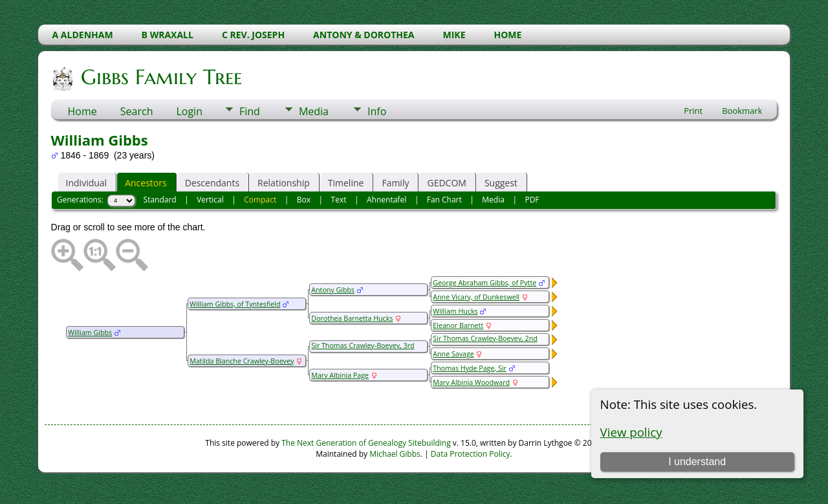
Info (377, 111)
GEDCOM (446, 183)
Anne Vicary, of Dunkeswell (476, 297)
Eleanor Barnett (458, 325)
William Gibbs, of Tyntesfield (235, 304)
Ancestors (146, 183)
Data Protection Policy (471, 454)
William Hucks (455, 311)
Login (189, 111)
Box (304, 200)
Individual (87, 183)
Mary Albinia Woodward (471, 382)
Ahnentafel (387, 200)
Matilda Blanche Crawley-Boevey (242, 361)
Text (339, 200)
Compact (260, 200)
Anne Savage (453, 354)
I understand (697, 462)
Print (693, 111)
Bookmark (742, 111)
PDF (532, 200)
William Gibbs (90, 333)
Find (250, 111)
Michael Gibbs (395, 454)
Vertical (210, 200)
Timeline (346, 183)
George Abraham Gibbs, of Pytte (485, 283)
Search (137, 111)
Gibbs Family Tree (160, 77)
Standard (160, 200)
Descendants (212, 183)
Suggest (501, 183)
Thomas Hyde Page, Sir (469, 368)
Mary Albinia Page (340, 375)
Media (314, 111)
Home (82, 111)
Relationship (284, 183)
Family (395, 183)
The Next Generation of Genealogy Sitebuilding (366, 443)
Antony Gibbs (333, 290)
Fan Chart (444, 200)
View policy (631, 432)
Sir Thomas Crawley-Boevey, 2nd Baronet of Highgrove (485, 343)
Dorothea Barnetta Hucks (352, 318)
